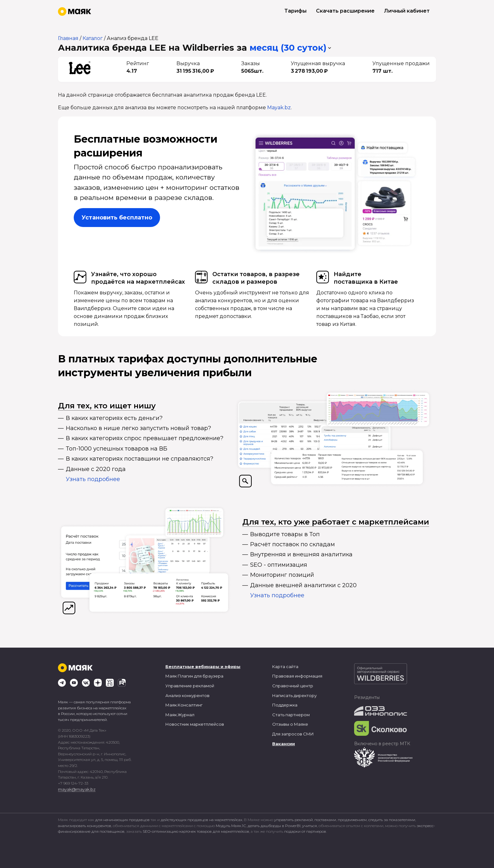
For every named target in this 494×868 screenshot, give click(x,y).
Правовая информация (297, 676)
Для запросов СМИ (293, 734)
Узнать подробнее (93, 479)
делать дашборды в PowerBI (274, 826)
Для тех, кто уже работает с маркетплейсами (336, 522)
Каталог (93, 38)
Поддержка (285, 705)
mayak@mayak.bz (77, 789)
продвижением (352, 820)
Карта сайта (285, 667)
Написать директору (294, 695)
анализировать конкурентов (85, 826)
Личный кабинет (407, 11)
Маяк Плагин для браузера (194, 676)
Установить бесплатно (117, 218)
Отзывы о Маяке (290, 724)
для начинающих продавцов (123, 820)
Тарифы (296, 11)
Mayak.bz (279, 108)
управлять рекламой (293, 820)
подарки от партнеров (305, 831)
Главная (68, 38)
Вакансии (284, 744)
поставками (325, 820)
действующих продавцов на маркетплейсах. (202, 820)
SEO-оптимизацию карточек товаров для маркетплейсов (196, 831)
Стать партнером (291, 715)
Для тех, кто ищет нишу (107, 406)
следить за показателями (392, 820)
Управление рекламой (190, 686)
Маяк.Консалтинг (184, 705)
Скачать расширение (345, 11)
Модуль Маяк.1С (231, 826)
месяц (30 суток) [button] (288, 48)
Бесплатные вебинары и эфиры (203, 667)
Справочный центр (293, 686)
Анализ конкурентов (187, 695)
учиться (310, 826)
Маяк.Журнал (180, 715)
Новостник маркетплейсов (195, 724)
